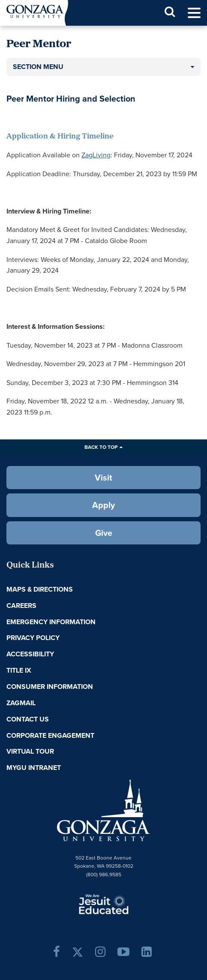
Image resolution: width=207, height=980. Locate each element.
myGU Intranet (34, 768)
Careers (21, 606)
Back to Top (101, 447)
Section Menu (38, 67)
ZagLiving (96, 155)
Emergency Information (51, 622)
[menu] (194, 13)
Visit (103, 478)
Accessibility (30, 654)
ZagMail (21, 703)
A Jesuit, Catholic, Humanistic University (104, 904)
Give (104, 533)
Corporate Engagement (50, 735)
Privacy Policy (33, 638)
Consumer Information (50, 687)
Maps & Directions (40, 589)
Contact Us (28, 719)
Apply (103, 505)
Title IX (19, 670)
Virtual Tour (30, 751)
